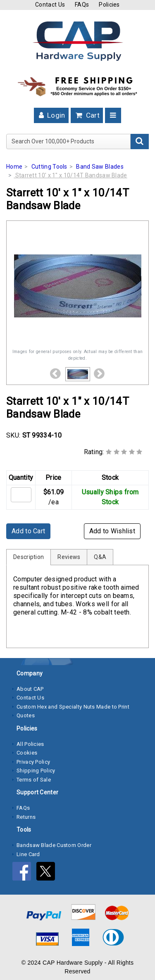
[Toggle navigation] (113, 115)
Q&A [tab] (100, 557)
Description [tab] (29, 557)
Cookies (27, 753)
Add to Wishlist (112, 531)
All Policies (30, 744)
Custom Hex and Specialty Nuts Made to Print (73, 707)
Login (51, 115)
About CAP (30, 689)
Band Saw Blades (100, 167)
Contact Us (50, 5)
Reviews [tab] (69, 557)
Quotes (26, 715)
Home (14, 167)
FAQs (82, 5)
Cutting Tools (49, 167)
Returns (26, 817)
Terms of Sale (34, 780)
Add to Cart (28, 531)
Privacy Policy (33, 762)
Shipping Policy (36, 771)
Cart (87, 115)
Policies (109, 5)
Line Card (28, 854)
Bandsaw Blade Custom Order (54, 845)
